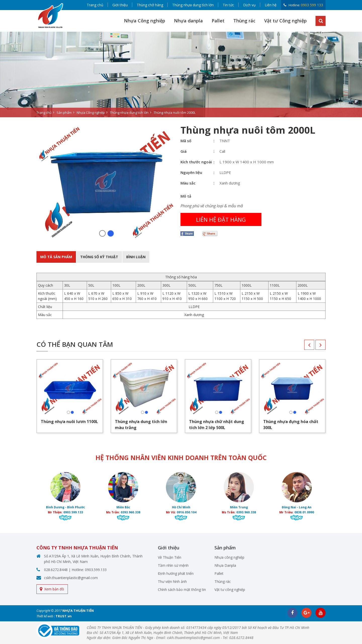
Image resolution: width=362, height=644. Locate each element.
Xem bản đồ (54, 589)
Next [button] (315, 347)
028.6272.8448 (56, 570)
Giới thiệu (120, 5)
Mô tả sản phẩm (56, 257)
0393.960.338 (130, 512)
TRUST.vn (64, 616)
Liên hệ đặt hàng (221, 219)
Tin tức (228, 5)
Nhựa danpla (188, 21)
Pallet (218, 21)
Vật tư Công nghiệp (285, 21)
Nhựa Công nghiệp (145, 21)
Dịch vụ (249, 5)
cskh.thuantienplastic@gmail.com (71, 578)
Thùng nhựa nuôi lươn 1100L (69, 422)
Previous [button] (304, 347)
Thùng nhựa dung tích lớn (193, 5)
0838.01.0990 (304, 512)
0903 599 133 (312, 5)
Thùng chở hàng (150, 5)
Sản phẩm (64, 112)
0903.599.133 (73, 512)
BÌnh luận (136, 257)
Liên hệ (271, 5)
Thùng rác (244, 21)
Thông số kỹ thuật (99, 257)
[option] (181, 74)
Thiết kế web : (46, 616)
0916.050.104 (187, 512)
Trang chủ (95, 5)
